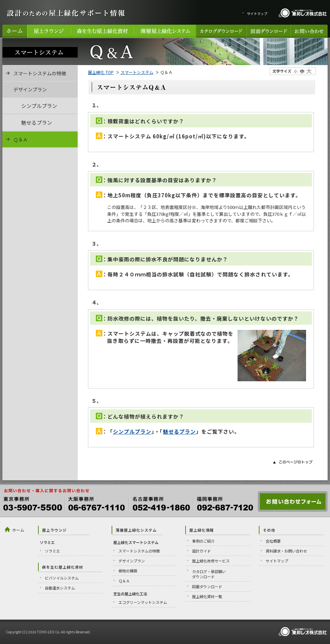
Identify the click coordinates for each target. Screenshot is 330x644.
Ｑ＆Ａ (21, 139)
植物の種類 (128, 571)
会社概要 (273, 541)
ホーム (15, 31)
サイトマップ (257, 14)
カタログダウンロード (221, 31)
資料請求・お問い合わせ (286, 551)
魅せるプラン (179, 431)
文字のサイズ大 (309, 71)
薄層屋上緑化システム (165, 31)
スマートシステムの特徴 (40, 73)
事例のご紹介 (203, 541)
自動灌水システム (60, 588)
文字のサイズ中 (302, 71)
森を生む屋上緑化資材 (102, 31)
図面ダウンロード (268, 31)
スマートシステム (137, 72)
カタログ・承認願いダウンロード (209, 574)
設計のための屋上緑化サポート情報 (66, 13)
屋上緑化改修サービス (211, 561)
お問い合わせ (309, 31)
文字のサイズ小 (296, 71)
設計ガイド (201, 551)
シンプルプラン (132, 431)
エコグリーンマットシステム (143, 602)
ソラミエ (52, 551)
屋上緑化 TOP (101, 72)
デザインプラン (132, 561)
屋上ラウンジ (49, 31)
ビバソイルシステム (62, 578)
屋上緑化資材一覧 (207, 596)
